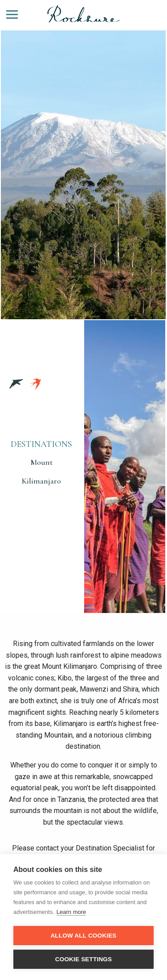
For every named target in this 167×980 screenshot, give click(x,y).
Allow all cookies (83, 936)
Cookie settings (84, 959)
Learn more (71, 912)
